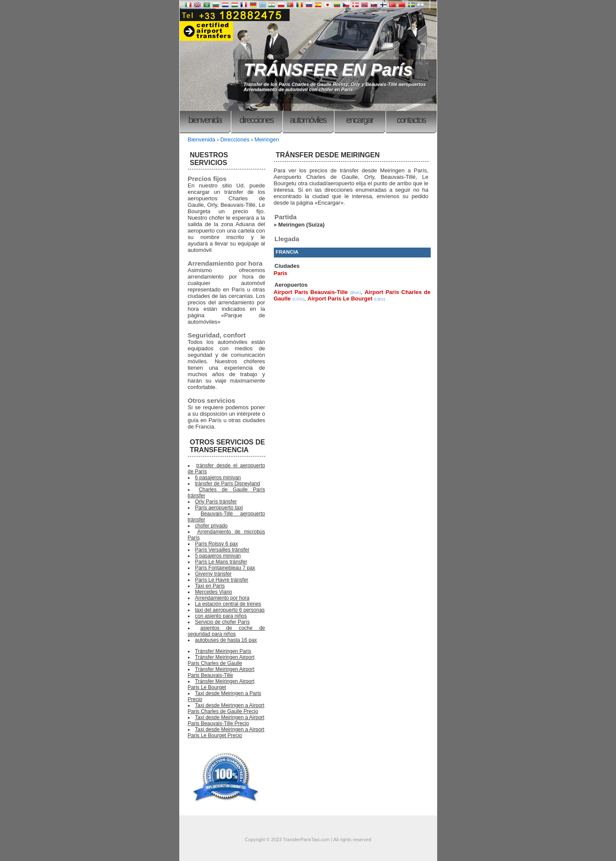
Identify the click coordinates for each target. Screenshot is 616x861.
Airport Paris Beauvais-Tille (311, 292)
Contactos (411, 120)
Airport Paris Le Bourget (340, 299)
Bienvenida (205, 120)
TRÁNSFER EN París (328, 70)
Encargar (360, 120)
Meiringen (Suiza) (301, 225)
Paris (281, 273)
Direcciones (256, 120)
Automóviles (308, 120)
